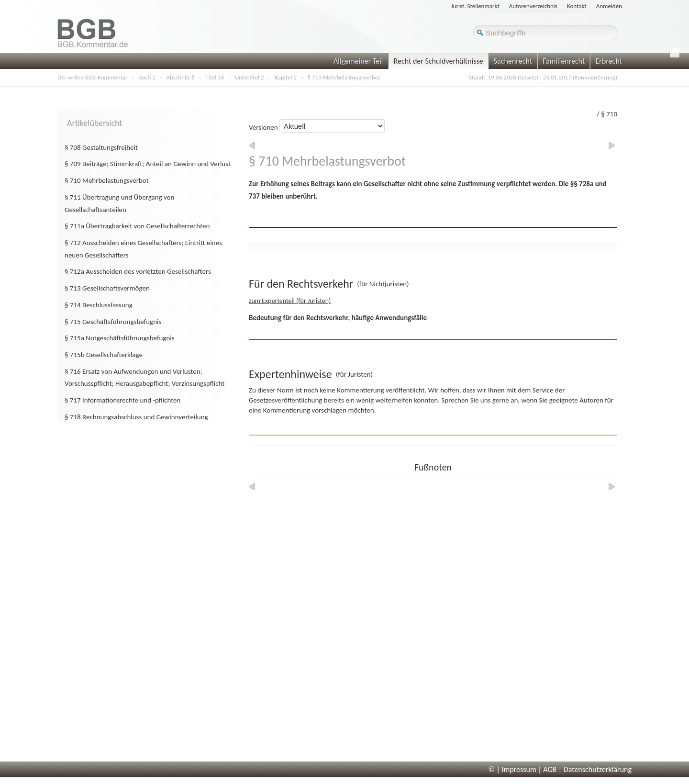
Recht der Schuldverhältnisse (439, 61)
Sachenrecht (513, 61)
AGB (550, 769)
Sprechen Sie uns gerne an (479, 400)
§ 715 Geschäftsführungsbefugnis (113, 322)
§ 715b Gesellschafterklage (104, 355)
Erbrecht (609, 61)
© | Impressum (512, 769)
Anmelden (609, 6)
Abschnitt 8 (180, 77)
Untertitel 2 (250, 77)
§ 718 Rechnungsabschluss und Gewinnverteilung (136, 417)
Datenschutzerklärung (598, 769)
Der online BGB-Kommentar (92, 77)
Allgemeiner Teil (358, 61)
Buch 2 (147, 77)
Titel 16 (215, 77)
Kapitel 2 (286, 77)
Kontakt (577, 6)
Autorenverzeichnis (533, 6)
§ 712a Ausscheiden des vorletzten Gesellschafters (138, 271)
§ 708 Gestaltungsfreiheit (101, 147)
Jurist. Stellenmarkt (475, 6)
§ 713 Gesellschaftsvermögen (107, 288)
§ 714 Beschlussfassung (99, 305)
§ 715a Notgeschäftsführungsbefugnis (120, 338)
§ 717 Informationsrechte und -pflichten (122, 400)
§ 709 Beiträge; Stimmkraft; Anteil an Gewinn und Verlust (148, 164)
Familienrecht (564, 61)
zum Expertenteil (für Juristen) (290, 301)
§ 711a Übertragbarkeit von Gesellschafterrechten (137, 226)
